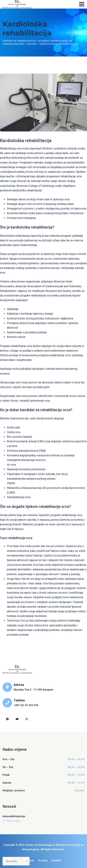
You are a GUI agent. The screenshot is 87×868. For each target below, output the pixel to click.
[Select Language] (16, 861)
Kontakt (56, 860)
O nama (43, 860)
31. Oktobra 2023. (11, 821)
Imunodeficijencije (14, 816)
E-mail (30, 860)
